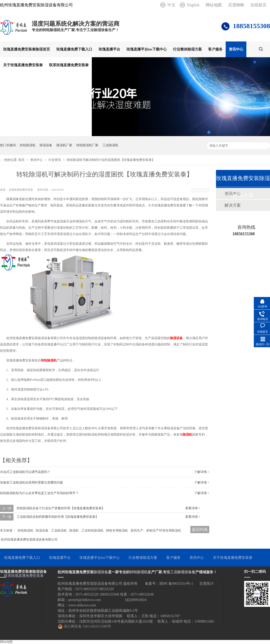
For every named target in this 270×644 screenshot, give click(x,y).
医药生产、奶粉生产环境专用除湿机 (156, 531)
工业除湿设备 (181, 572)
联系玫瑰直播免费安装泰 (69, 65)
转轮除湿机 (28, 145)
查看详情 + (193, 508)
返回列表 (200, 190)
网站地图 (214, 5)
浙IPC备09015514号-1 (176, 583)
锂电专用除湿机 (117, 531)
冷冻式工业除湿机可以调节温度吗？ (25, 472)
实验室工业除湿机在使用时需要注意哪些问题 (31, 483)
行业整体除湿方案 (187, 49)
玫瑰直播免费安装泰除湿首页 (27, 49)
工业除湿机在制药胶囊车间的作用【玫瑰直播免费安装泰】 (58, 517)
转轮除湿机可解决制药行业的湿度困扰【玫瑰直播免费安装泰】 (111, 160)
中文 (171, 5)
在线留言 (259, 5)
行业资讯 (55, 160)
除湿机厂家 (64, 145)
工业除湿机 (110, 145)
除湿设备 (46, 145)
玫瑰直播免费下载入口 (74, 49)
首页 (22, 160)
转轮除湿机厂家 (87, 145)
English (193, 5)
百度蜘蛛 (236, 5)
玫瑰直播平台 (109, 49)
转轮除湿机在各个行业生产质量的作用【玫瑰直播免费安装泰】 (61, 508)
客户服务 (215, 49)
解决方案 (233, 205)
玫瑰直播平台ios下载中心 (147, 49)
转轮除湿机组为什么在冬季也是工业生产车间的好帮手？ (39, 493)
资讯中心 (236, 49)
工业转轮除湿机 (92, 531)
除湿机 (187, 435)
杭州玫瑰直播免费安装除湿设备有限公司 (29, 540)
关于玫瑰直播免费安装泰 (23, 65)
